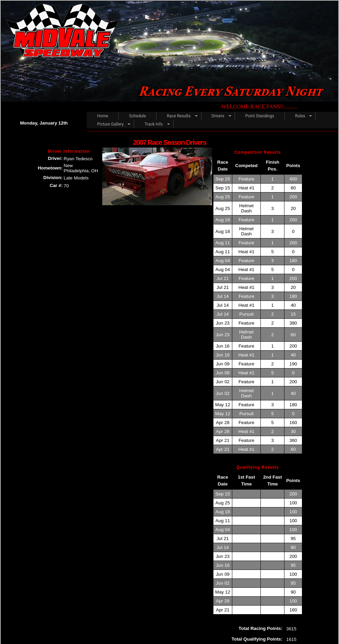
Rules (300, 116)
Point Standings (260, 116)
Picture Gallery (110, 124)
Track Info (154, 124)
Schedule (137, 116)
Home (103, 116)
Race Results (179, 116)
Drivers (218, 116)
